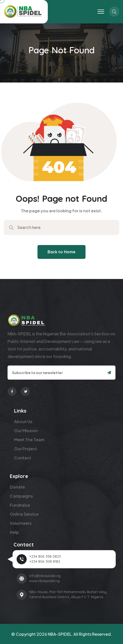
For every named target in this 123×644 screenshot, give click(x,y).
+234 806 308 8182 (45, 561)
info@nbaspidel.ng (45, 576)
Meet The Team (29, 440)
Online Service (24, 514)
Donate (17, 487)
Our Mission (26, 431)
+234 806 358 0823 (45, 556)
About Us (23, 421)
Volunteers (21, 523)
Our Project (26, 449)
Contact (23, 458)
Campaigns (21, 496)
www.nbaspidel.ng (44, 581)
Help (14, 532)
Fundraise (20, 505)
